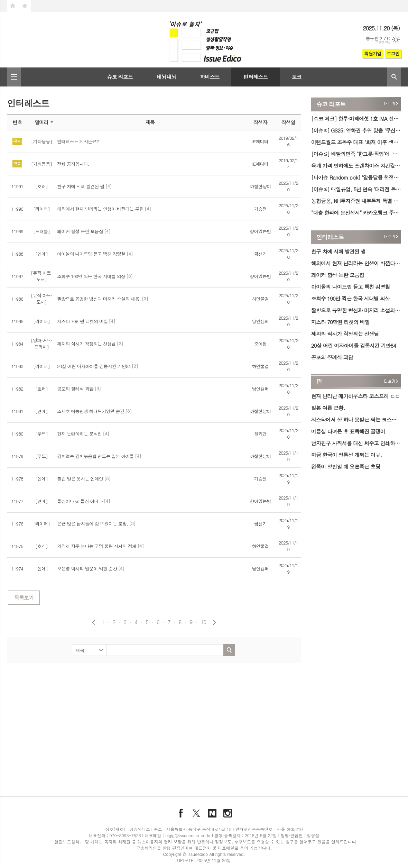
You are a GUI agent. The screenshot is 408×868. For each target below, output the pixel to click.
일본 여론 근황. (328, 408)
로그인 (393, 53)
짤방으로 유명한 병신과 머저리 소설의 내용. (356, 310)
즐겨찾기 (25, 6)
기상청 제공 (383, 42)
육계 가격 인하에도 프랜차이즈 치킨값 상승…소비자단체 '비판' (356, 166)
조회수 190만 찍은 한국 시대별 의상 (350, 298)
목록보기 (24, 598)
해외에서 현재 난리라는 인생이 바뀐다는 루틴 (356, 263)
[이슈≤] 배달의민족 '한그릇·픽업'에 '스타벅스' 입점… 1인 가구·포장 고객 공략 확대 (356, 154)
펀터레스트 (256, 77)
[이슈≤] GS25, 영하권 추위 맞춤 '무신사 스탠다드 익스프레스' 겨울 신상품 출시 (356, 130)
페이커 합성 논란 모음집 (338, 275)
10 (203, 622)
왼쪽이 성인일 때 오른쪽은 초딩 (346, 467)
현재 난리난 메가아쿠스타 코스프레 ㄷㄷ (355, 396)
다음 (214, 623)
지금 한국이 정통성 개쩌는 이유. (346, 455)
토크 (296, 77)
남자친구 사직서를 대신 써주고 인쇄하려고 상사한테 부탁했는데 (356, 443)
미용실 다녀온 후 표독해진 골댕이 (348, 431)
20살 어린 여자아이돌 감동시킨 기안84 (354, 345)
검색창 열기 (394, 77)
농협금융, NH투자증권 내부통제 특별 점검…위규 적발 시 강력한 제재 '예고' (356, 201)
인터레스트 (330, 237)
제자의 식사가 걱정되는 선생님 (345, 334)
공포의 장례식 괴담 (332, 357)
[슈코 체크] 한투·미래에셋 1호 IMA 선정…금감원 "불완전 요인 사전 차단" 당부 (356, 118)
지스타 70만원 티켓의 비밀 (340, 322)
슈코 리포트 (120, 77)
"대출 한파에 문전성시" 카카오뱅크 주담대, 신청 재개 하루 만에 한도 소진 (356, 213)
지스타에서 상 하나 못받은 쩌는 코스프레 (356, 419)
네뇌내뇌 (166, 77)
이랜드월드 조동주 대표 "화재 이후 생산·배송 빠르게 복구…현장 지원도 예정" (356, 142)
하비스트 (210, 77)
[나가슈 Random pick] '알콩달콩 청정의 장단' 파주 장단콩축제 (356, 177)
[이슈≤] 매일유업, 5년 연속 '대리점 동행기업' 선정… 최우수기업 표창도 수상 (356, 189)
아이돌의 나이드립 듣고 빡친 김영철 (351, 287)
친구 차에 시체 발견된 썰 (338, 251)
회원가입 (373, 53)
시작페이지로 (13, 6)
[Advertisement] (136, 720)
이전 (94, 623)
